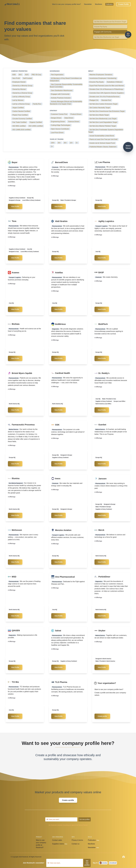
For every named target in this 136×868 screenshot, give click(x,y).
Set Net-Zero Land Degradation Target (103, 122)
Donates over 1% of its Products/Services (104, 97)
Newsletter (88, 4)
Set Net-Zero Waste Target (99, 115)
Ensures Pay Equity (97, 82)
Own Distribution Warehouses (62, 90)
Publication (109, 4)
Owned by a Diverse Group (22, 93)
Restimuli (13, 4)
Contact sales (57, 840)
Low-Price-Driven (57, 133)
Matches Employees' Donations (101, 75)
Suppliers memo (60, 844)
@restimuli (113, 863)
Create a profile (46, 755)
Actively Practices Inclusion (61, 98)
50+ (59, 143)
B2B (14, 75)
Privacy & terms (78, 840)
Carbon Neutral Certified (21, 111)
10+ (71, 143)
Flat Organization (57, 75)
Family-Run (37, 104)
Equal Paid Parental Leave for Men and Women (107, 86)
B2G (27, 75)
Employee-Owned (19, 82)
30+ (65, 143)
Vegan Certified (18, 108)
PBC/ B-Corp (36, 75)
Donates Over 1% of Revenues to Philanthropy (106, 89)
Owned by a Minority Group (22, 86)
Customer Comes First (59, 114)
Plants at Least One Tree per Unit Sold (103, 139)
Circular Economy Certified (22, 119)
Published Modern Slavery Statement (103, 147)
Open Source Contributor (60, 129)
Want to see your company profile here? (66, 4)
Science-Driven (74, 122)
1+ (52, 146)
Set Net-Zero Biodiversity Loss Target (103, 119)
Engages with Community (60, 94)
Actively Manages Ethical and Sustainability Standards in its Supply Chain (66, 103)
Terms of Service (83, 825)
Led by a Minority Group (21, 97)
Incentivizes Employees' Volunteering (103, 78)
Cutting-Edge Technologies (61, 125)
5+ (77, 143)
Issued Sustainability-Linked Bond (102, 136)
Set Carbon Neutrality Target (100, 108)
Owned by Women (19, 89)
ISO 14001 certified (36, 126)
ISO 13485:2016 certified (21, 130)
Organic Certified (36, 122)
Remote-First (106, 100)
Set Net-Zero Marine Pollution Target (103, 126)
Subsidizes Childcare (114, 82)
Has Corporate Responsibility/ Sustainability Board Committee (66, 86)
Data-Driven (69, 118)
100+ (53, 143)
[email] (61, 819)
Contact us (76, 844)
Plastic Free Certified (20, 115)
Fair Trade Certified (19, 122)
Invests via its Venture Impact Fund (102, 143)
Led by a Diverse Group (21, 104)
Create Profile (123, 4)
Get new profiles (85, 819)
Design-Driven (56, 118)
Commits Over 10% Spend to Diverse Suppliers (107, 93)
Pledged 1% (94, 100)
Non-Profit (16, 78)
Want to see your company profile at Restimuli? (41, 844)
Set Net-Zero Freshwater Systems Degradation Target (106, 131)
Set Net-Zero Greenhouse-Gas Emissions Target (107, 111)
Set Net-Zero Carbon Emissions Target (103, 104)
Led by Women (18, 100)
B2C (20, 75)
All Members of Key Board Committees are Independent (66, 79)
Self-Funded (27, 78)
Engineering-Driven (58, 122)
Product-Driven (76, 114)
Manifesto (98, 4)
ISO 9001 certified (19, 126)
